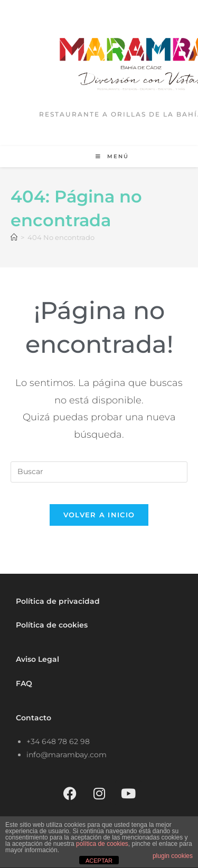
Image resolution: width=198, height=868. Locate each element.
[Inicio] (14, 237)
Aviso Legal (37, 659)
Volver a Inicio (99, 515)
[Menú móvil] (112, 156)
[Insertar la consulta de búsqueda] (99, 472)
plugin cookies (173, 856)
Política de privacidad (58, 601)
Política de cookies (52, 625)
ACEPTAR (99, 861)
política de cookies (102, 844)
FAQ (24, 683)
